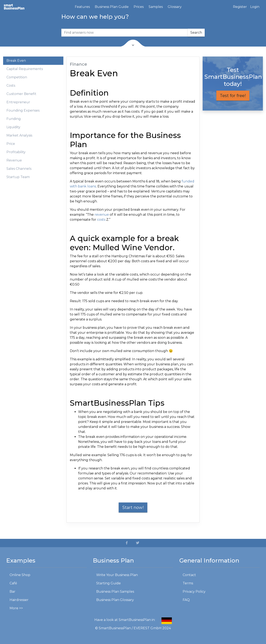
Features (82, 7)
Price (11, 144)
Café (13, 583)
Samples (156, 7)
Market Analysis (19, 135)
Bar (12, 592)
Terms (188, 583)
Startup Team (18, 177)
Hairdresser (19, 600)
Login (255, 7)
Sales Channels (19, 169)
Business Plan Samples (115, 592)
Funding (14, 119)
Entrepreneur (18, 102)
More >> (16, 608)
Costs (11, 86)
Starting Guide (108, 583)
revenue (102, 215)
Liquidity (13, 127)
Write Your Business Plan (117, 575)
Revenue (14, 160)
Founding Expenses (23, 110)
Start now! (133, 507)
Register (240, 7)
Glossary (175, 7)
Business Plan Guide (112, 7)
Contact (189, 575)
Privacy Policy (194, 592)
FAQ (186, 600)
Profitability (16, 152)
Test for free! (233, 96)
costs (101, 220)
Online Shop (20, 575)
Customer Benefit (21, 94)
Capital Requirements (25, 69)
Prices (139, 7)
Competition (17, 77)
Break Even (16, 61)
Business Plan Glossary (115, 600)
